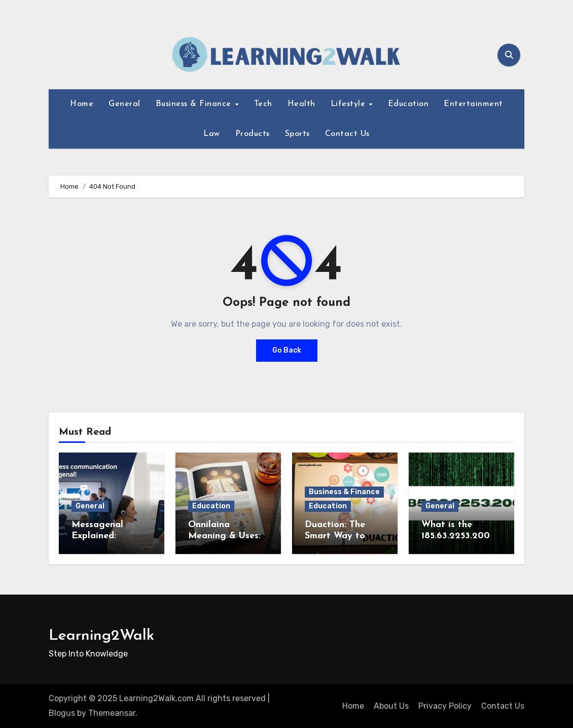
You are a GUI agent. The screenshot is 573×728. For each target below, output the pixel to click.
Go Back (287, 350)
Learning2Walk (101, 636)
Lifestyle (349, 104)
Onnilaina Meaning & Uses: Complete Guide (224, 536)
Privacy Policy (445, 706)
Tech (263, 104)
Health (301, 104)
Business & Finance (195, 104)
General (124, 104)
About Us (391, 706)
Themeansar (112, 713)
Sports (297, 134)
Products (253, 134)
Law (212, 134)
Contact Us (347, 134)
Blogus (62, 713)
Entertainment (473, 104)
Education (408, 104)
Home (82, 104)
